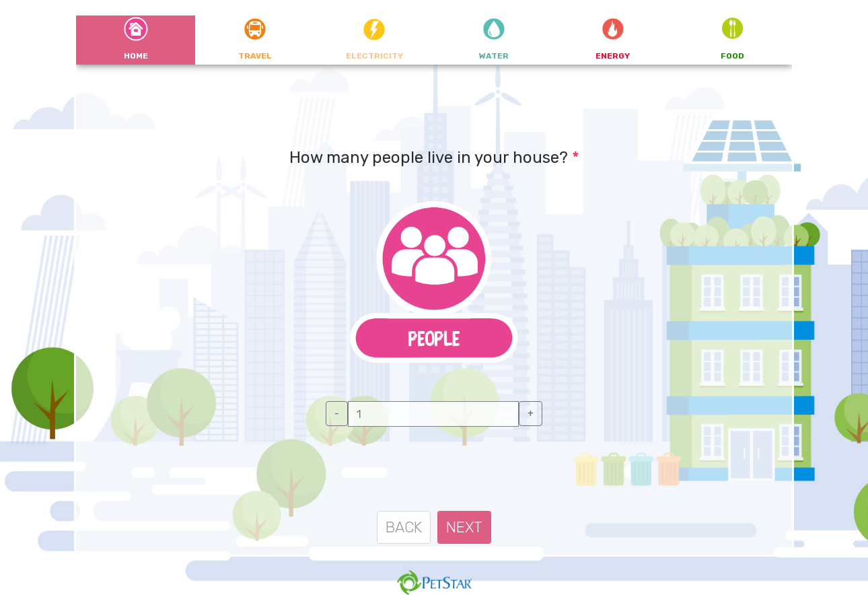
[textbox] (433, 414)
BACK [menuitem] (404, 527)
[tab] (136, 40)
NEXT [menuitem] (464, 527)
